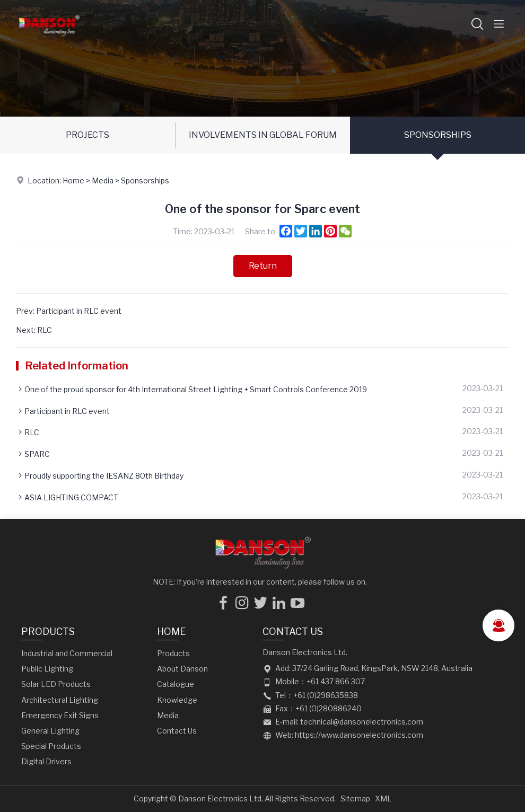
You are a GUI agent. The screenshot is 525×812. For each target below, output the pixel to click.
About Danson (182, 669)
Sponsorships (438, 135)
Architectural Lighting (60, 700)
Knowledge (177, 700)
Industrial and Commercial (67, 653)
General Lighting (50, 731)
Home (73, 180)
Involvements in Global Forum (263, 135)
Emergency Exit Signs (60, 715)
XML (383, 798)
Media (103, 180)
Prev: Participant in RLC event (69, 311)
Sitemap (355, 798)
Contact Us (177, 731)
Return (263, 266)
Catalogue (176, 684)
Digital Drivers (46, 761)
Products (48, 632)
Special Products (51, 746)
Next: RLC (34, 330)
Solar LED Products (56, 684)
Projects (87, 135)
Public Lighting (47, 669)
